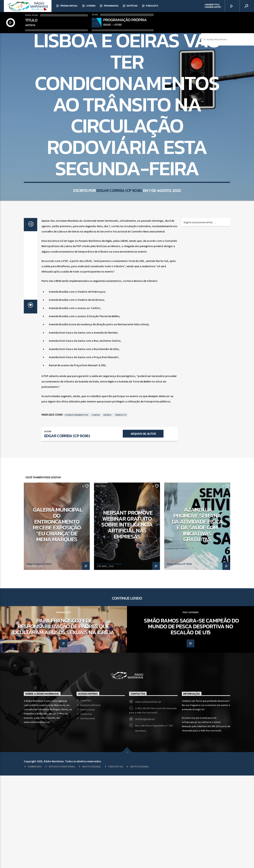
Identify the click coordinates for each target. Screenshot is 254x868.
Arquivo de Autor (143, 526)
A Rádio (91, 6)
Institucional (88, 802)
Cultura (30, 578)
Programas (111, 6)
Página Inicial (69, 6)
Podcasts (152, 6)
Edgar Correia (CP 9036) (119, 247)
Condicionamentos (77, 507)
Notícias (132, 6)
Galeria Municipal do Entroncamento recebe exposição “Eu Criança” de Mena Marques (58, 617)
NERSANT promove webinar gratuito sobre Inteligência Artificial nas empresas (127, 617)
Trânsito (121, 507)
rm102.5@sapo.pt (145, 812)
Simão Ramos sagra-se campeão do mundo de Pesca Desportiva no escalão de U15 (191, 719)
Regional (127, 81)
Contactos (86, 806)
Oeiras (107, 507)
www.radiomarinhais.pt (148, 794)
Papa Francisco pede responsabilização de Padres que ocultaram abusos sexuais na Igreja (64, 719)
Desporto (172, 578)
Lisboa (96, 507)
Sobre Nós (86, 793)
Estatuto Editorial (90, 798)
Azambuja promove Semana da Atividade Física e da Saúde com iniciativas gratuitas (197, 617)
